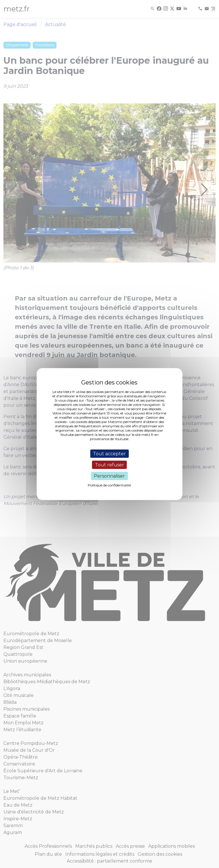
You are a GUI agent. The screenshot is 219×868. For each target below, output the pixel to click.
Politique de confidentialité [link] (109, 485)
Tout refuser (109, 465)
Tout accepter (109, 453)
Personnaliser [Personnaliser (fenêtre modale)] (109, 476)
